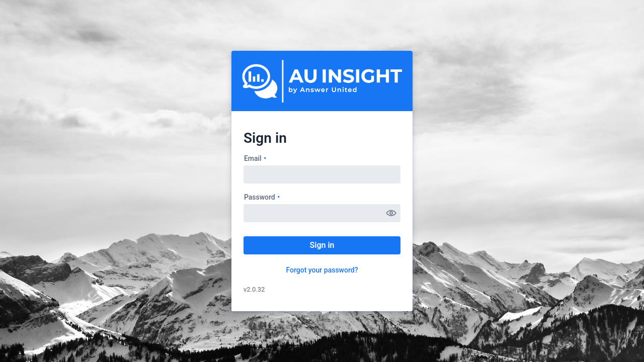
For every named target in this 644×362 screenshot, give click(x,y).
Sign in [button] (322, 245)
